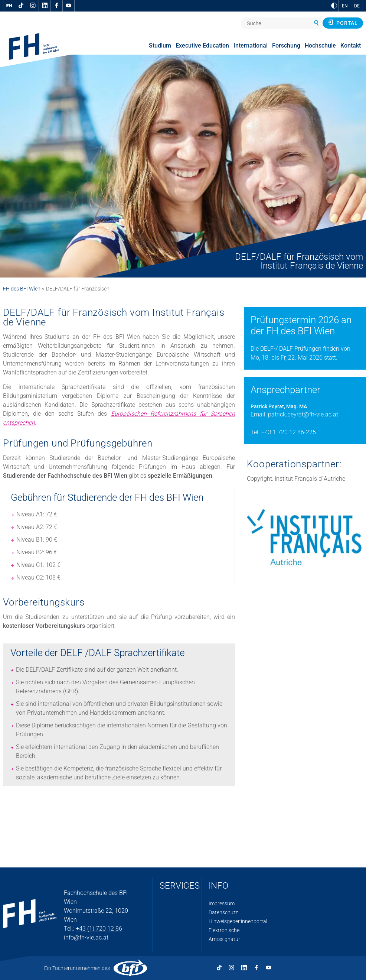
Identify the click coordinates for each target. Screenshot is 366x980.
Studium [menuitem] (160, 46)
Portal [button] (343, 23)
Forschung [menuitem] (286, 46)
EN (345, 6)
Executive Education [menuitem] (202, 46)
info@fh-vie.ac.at (86, 937)
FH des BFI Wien (22, 289)
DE (357, 6)
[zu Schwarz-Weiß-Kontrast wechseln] (334, 6)
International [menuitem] (251, 46)
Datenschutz (223, 912)
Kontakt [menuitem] (351, 46)
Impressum (222, 903)
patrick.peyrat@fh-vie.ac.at (303, 414)
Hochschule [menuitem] (320, 46)
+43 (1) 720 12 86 (99, 929)
